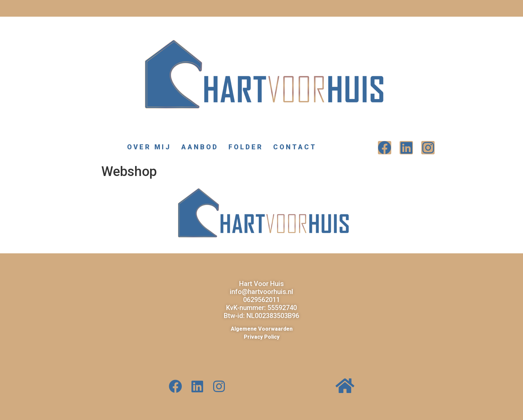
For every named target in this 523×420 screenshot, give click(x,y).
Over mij (149, 147)
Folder (246, 147)
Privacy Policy (262, 337)
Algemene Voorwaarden (262, 329)
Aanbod (200, 147)
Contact (297, 147)
